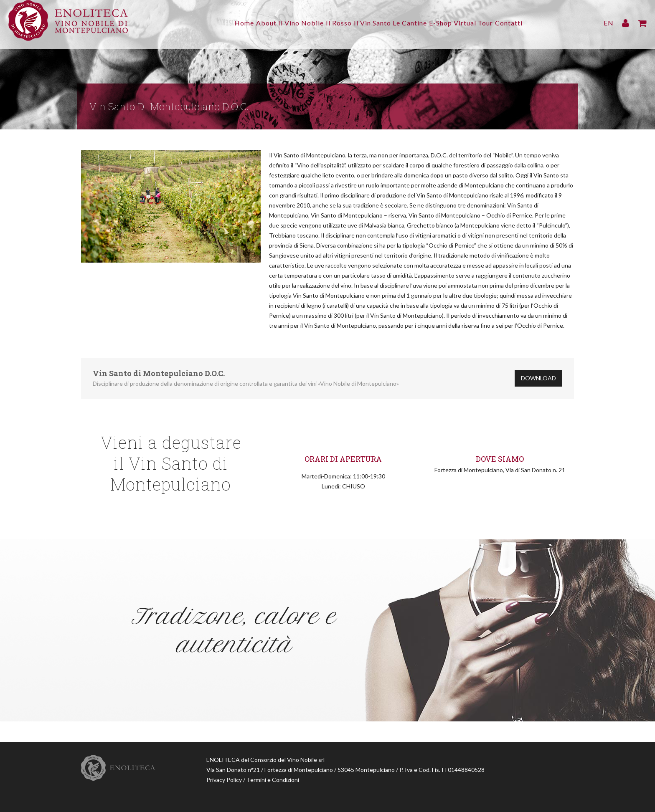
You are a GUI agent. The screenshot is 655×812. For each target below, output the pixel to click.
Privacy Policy (224, 780)
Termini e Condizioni (273, 780)
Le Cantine (416, 23)
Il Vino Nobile (290, 23)
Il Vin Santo (372, 23)
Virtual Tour (490, 23)
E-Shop (452, 23)
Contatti (531, 23)
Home (222, 23)
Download (538, 378)
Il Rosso (333, 23)
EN (609, 23)
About (250, 23)
